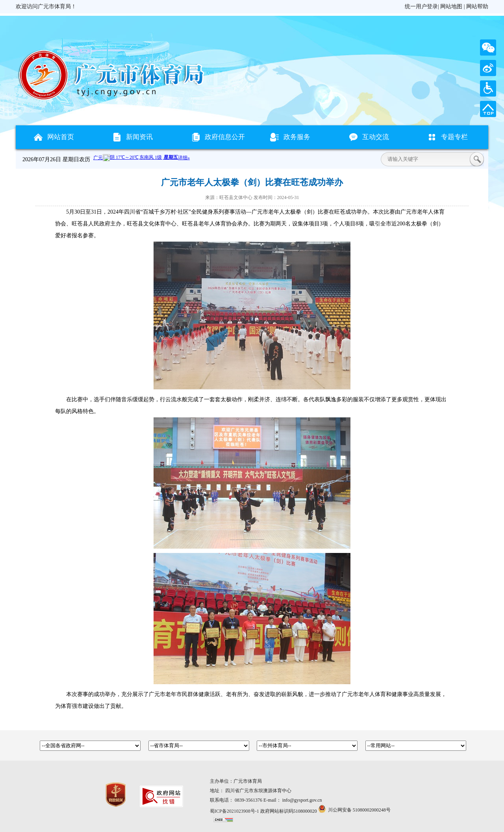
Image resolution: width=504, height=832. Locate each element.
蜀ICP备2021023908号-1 (234, 811)
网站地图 (451, 7)
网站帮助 (477, 7)
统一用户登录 (421, 7)
